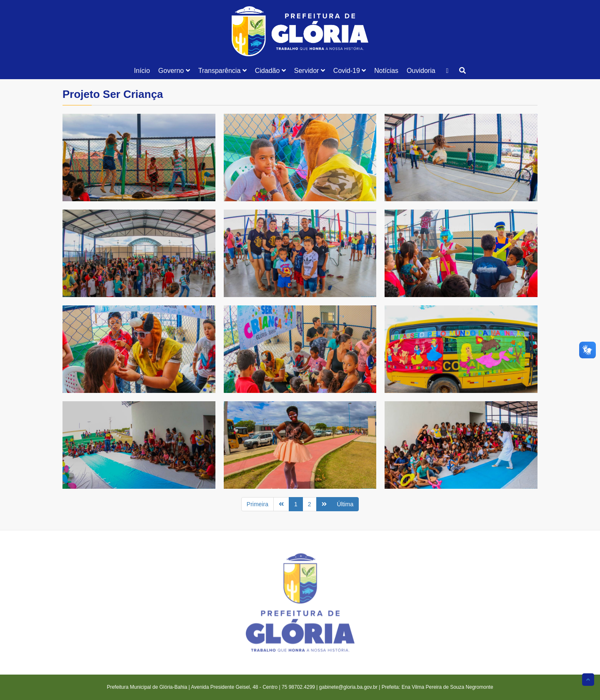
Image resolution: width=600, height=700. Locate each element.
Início (142, 71)
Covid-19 (350, 71)
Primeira (257, 504)
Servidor (310, 71)
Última (345, 504)
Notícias (386, 71)
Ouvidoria (421, 71)
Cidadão (270, 71)
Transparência (222, 71)
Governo (174, 71)
